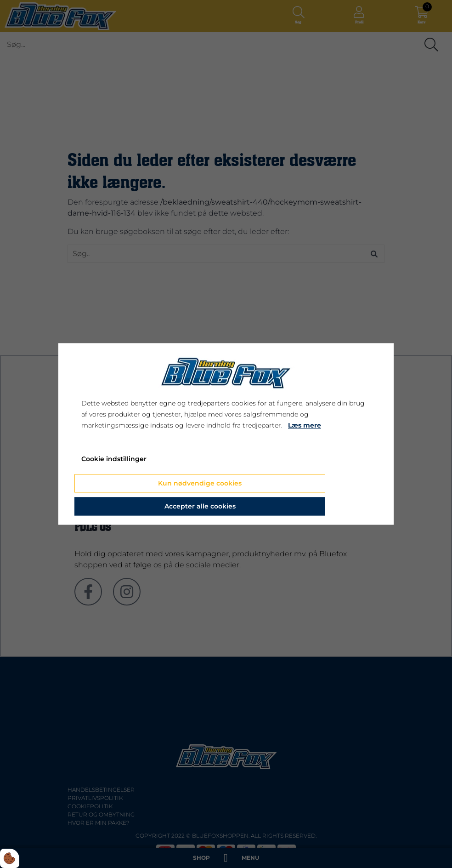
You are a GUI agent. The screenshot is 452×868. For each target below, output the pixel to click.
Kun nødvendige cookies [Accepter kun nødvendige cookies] (200, 484)
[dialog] (226, 434)
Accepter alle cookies (200, 507)
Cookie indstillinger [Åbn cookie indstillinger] (114, 459)
